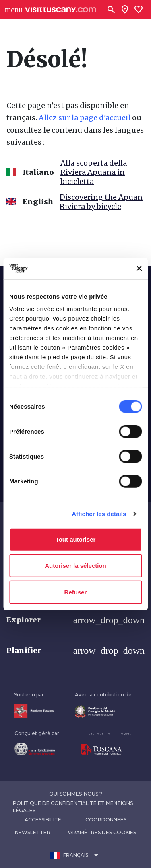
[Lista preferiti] (139, 10)
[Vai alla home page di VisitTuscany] (61, 10)
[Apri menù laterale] (14, 10)
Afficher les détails (99, 514)
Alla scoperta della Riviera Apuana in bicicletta (94, 172)
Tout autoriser (76, 539)
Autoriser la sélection (75, 566)
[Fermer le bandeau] (139, 268)
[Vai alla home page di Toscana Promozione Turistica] (106, 750)
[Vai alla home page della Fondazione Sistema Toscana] (37, 749)
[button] (75, 620)
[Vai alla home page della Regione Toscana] (34, 711)
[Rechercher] (111, 10)
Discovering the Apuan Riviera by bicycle (101, 202)
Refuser (76, 592)
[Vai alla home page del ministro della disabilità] (103, 711)
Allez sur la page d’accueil (85, 118)
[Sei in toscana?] (125, 10)
